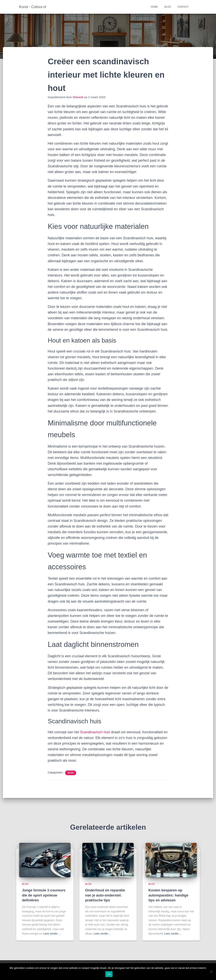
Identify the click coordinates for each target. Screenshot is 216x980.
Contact (183, 7)
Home (154, 7)
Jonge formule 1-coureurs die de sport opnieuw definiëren (44, 895)
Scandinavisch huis (95, 732)
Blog (168, 7)
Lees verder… (52, 934)
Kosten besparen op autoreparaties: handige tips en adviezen (168, 895)
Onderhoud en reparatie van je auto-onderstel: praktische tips (105, 895)
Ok (109, 974)
